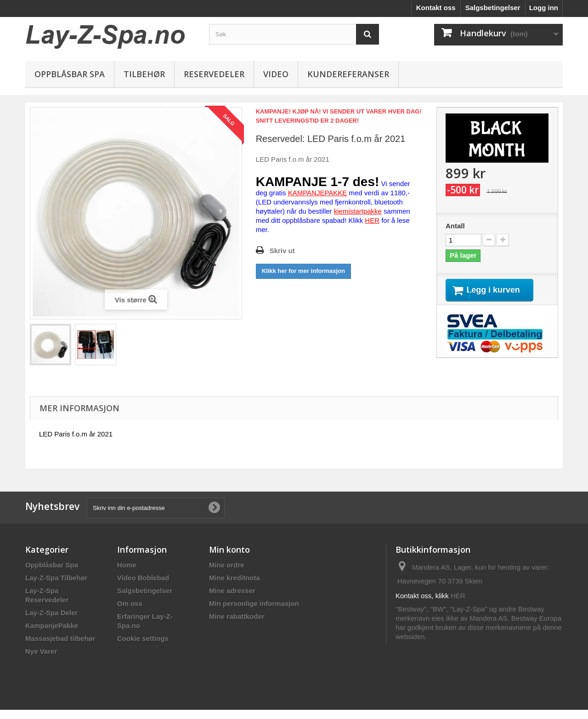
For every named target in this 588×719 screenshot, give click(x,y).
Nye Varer (41, 651)
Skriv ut (282, 251)
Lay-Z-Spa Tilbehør (57, 578)
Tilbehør (144, 74)
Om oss (130, 603)
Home (127, 565)
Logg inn (544, 8)
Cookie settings (143, 638)
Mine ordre (227, 565)
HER (458, 596)
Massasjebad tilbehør (60, 638)
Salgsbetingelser (493, 8)
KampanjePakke (52, 626)
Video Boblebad (143, 578)
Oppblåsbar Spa (70, 74)
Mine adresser (232, 591)
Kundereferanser (348, 74)
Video (276, 74)
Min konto (229, 549)
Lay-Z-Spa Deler (51, 613)
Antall (455, 226)
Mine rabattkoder (237, 616)
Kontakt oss (436, 8)
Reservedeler (214, 74)
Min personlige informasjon (254, 603)
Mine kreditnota (235, 578)
